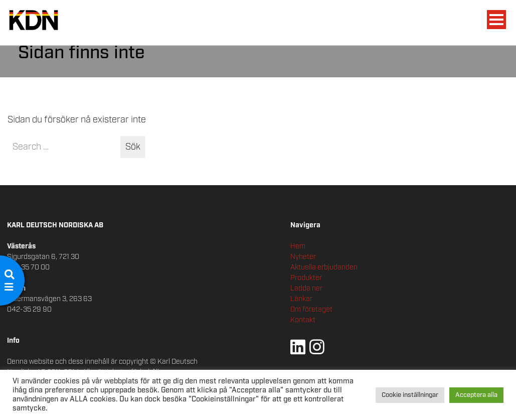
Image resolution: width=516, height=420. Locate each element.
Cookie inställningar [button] (410, 395)
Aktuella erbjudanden (324, 267)
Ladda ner (306, 289)
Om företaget (311, 310)
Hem (298, 246)
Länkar (301, 299)
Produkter (306, 278)
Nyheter (303, 257)
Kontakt (303, 320)
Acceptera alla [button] (476, 395)
